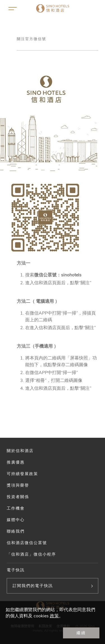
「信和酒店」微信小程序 (31, 554)
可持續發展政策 (22, 474)
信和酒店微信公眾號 (27, 543)
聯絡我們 (16, 531)
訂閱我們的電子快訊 (33, 586)
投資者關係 (18, 497)
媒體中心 (16, 520)
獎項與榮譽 (18, 485)
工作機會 (16, 508)
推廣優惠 (16, 462)
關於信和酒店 (20, 451)
